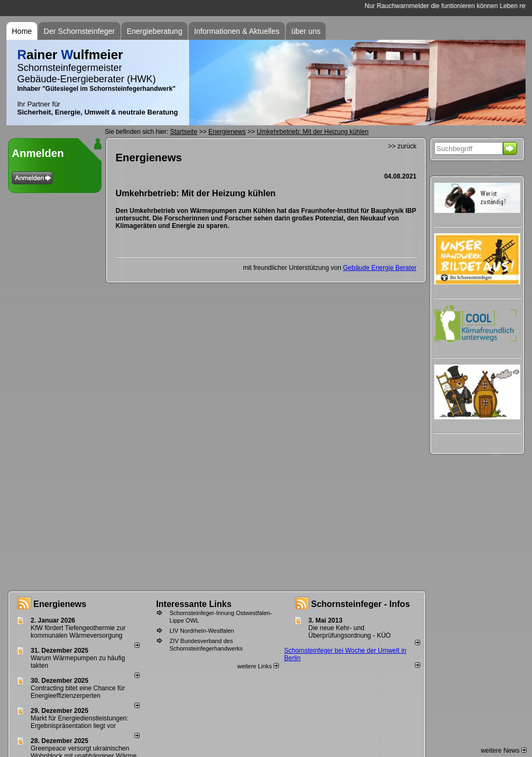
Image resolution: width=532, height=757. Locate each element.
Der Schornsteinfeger (79, 31)
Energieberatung (155, 31)
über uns (306, 31)
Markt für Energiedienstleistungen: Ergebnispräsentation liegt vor (80, 722)
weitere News (504, 751)
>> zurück (402, 146)
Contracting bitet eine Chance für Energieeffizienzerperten (78, 692)
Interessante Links (194, 604)
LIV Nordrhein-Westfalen (202, 631)
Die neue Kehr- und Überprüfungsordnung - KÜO (350, 632)
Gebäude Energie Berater (380, 268)
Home (22, 31)
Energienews (60, 604)
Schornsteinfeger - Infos (361, 604)
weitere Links (258, 666)
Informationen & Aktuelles (237, 31)
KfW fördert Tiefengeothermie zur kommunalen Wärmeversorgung (78, 632)
